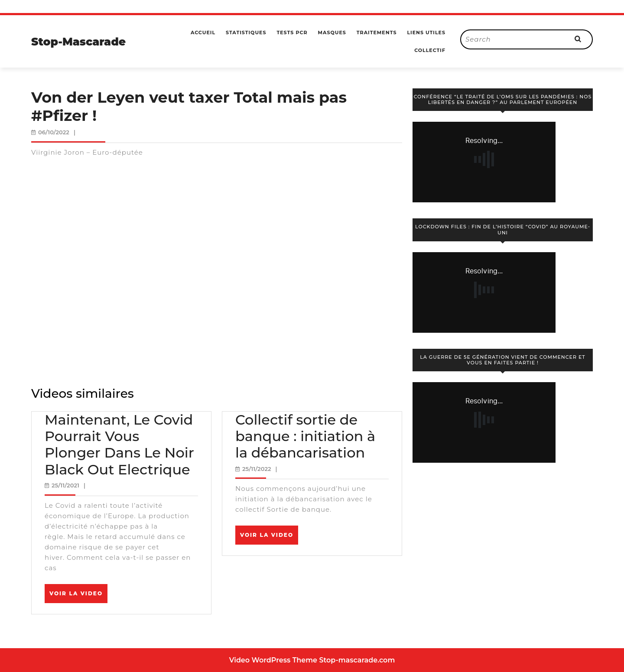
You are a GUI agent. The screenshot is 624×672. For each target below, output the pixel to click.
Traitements (377, 32)
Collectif (430, 50)
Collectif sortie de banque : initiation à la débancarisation (305, 436)
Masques (332, 32)
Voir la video (78, 596)
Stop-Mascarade (78, 42)
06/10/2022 (54, 132)
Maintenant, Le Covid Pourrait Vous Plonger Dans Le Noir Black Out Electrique (119, 445)
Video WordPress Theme (273, 660)
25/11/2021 (65, 485)
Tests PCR (292, 32)
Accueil (203, 32)
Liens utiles (426, 32)
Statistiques (246, 32)
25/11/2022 (257, 469)
